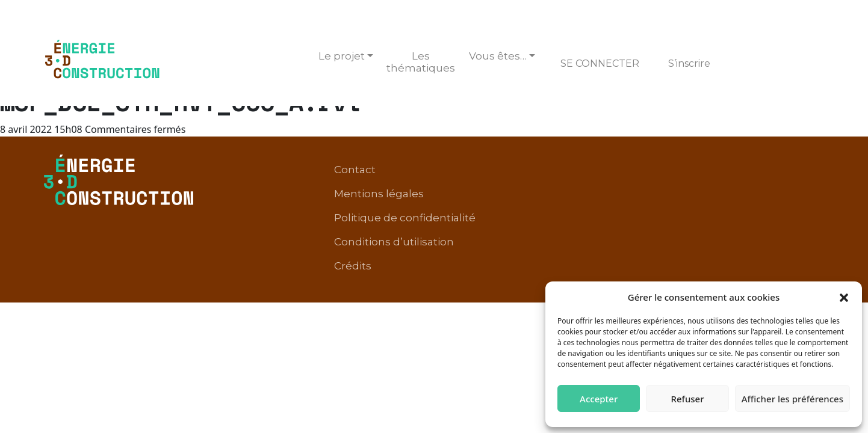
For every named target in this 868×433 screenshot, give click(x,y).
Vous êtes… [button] (498, 56)
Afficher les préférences (792, 399)
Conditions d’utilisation (758, 171)
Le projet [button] (342, 56)
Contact (402, 171)
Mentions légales (483, 171)
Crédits (799, 189)
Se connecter (600, 63)
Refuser (687, 399)
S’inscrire (689, 63)
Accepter (599, 399)
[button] (844, 297)
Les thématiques (421, 62)
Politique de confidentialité (613, 171)
